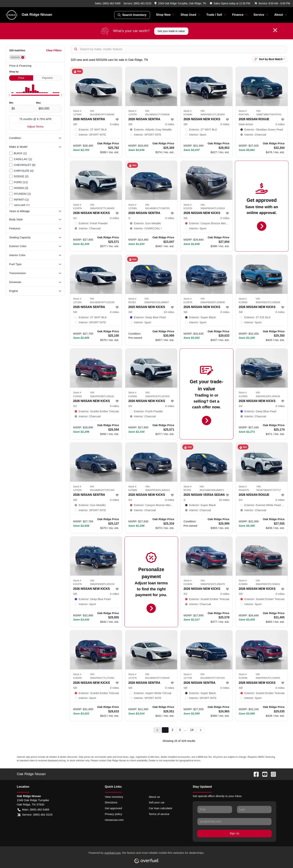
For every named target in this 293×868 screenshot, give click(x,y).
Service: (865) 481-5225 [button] (35, 815)
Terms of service (159, 814)
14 (192, 730)
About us (154, 797)
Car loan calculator (161, 808)
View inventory (114, 797)
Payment (47, 78)
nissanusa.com (114, 820)
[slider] (9, 95)
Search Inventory (132, 15)
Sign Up (234, 833)
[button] (181, 3)
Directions (111, 802)
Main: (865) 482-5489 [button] (33, 810)
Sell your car (157, 802)
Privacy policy (114, 814)
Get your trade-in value (171, 31)
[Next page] (201, 730)
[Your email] (234, 822)
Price (21, 78)
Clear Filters (54, 50)
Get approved (113, 808)
